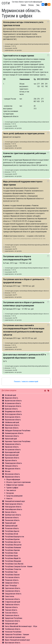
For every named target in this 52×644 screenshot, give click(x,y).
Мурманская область (12, 477)
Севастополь (10, 596)
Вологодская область (13, 417)
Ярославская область (13, 643)
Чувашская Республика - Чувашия (17, 634)
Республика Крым (11, 556)
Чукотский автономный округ (15, 637)
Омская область (11, 512)
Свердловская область (13, 594)
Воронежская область (13, 420)
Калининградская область (14, 433)
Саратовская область (13, 588)
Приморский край (11, 526)
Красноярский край (12, 455)
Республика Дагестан (13, 542)
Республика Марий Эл (13, 558)
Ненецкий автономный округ (15, 501)
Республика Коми (11, 553)
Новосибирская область (14, 509)
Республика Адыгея (12, 531)
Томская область (11, 610)
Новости (9, 499)
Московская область (12, 474)
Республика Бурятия (12, 539)
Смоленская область (12, 599)
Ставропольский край (12, 602)
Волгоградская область (13, 414)
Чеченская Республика (13, 632)
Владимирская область (13, 412)
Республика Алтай (11, 534)
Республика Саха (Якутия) (14, 564)
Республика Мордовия (13, 561)
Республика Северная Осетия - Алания (19, 567)
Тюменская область (12, 615)
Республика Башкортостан (14, 537)
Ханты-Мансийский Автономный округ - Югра (21, 626)
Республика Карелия (12, 550)
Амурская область (11, 398)
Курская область (11, 460)
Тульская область (11, 613)
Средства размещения (14, 496)
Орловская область (12, 518)
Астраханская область (13, 403)
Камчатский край (11, 439)
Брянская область (11, 409)
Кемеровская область (13, 444)
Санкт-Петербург (11, 586)
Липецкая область (11, 466)
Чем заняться (11, 490)
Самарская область (12, 583)
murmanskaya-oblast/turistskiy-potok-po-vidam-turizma (35, 122)
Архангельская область (13, 401)
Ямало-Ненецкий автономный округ (18, 640)
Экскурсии (10, 493)
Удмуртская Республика (14, 618)
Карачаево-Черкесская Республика (18, 441)
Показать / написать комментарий (26, 381)
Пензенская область (12, 520)
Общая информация (13, 479)
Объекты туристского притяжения (18, 482)
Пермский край (10, 523)
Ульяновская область (12, 621)
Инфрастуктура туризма (15, 485)
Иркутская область (12, 428)
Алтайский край (10, 395)
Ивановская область (12, 425)
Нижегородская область (14, 504)
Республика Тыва (11, 572)
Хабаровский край (11, 624)
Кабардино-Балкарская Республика (18, 431)
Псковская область (12, 528)
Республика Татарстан (13, 569)
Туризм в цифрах (12, 488)
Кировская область (12, 447)
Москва (8, 471)
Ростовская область (12, 577)
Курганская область (12, 458)
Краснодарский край (12, 452)
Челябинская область (13, 629)
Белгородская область (13, 406)
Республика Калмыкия (13, 547)
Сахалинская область (12, 591)
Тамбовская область (12, 605)
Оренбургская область (13, 515)
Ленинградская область (13, 463)
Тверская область (11, 607)
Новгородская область (13, 507)
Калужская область (12, 436)
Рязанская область (12, 580)
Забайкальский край (12, 422)
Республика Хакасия (12, 575)
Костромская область (13, 450)
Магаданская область (13, 469)
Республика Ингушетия (13, 545)
